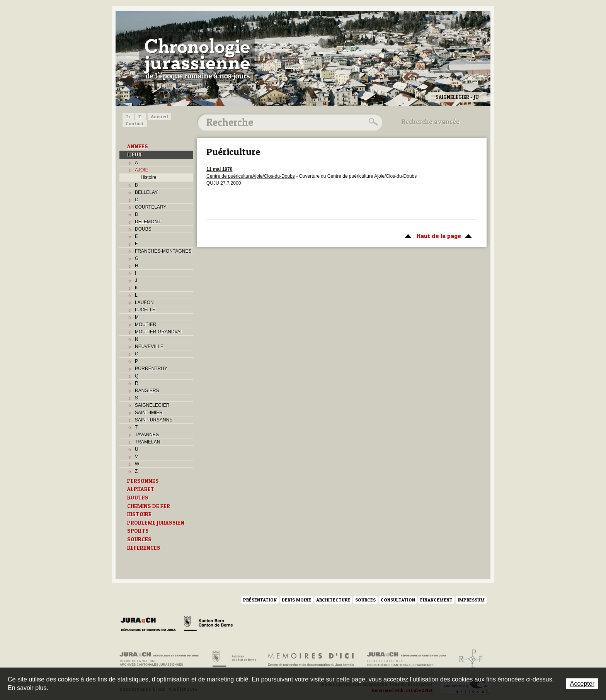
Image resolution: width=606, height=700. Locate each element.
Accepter (582, 684)
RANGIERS (147, 391)
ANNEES (138, 146)
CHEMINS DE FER (149, 506)
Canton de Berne (208, 625)
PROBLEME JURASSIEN (156, 523)
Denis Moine (296, 600)
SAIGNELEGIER (152, 405)
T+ (128, 116)
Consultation (398, 600)
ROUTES (138, 498)
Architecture (333, 600)
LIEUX (134, 155)
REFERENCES (144, 548)
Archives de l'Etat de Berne (234, 659)
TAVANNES (147, 435)
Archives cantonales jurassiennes (162, 659)
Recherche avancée (431, 122)
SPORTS (138, 531)
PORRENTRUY (151, 369)
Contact (135, 123)
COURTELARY (151, 207)
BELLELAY (146, 192)
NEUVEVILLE (149, 347)
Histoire (149, 177)
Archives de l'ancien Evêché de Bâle (469, 659)
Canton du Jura (150, 625)
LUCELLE (145, 310)
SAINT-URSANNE (154, 420)
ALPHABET (141, 489)
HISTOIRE (139, 514)
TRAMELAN (147, 442)
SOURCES (139, 539)
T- (141, 116)
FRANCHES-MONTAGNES (163, 251)
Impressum (471, 600)
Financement (436, 600)
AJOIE (142, 170)
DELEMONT (148, 222)
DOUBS (143, 229)
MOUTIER (146, 325)
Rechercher (372, 122)
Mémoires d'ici (311, 659)
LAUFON (144, 302)
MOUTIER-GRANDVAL (159, 332)
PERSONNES (143, 481)
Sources (365, 600)
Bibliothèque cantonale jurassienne (407, 659)
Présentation (260, 600)
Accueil (159, 116)
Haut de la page (437, 235)
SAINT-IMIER (149, 413)
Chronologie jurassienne (197, 58)
